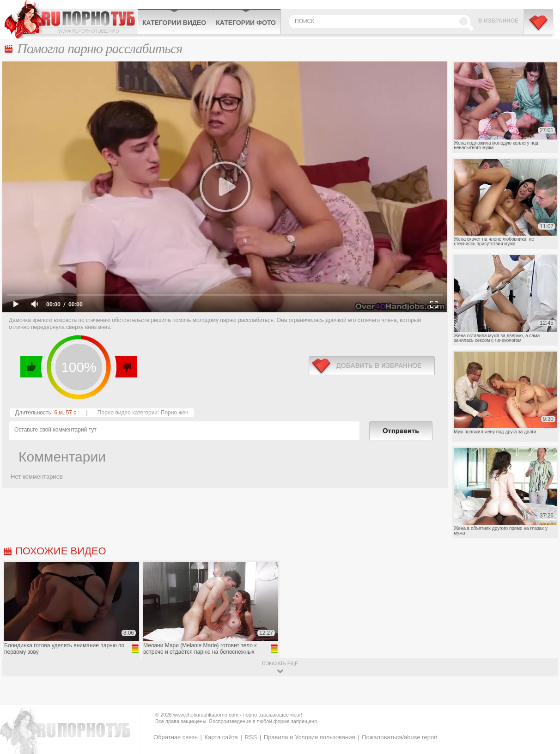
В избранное (498, 21)
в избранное (372, 366)
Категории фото (246, 23)
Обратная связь (176, 737)
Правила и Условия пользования (310, 737)
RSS (251, 737)
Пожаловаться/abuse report (400, 737)
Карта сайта (221, 737)
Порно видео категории (128, 413)
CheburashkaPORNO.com (71, 19)
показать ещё (280, 664)
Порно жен (175, 413)
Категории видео (174, 23)
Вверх (542, 709)
